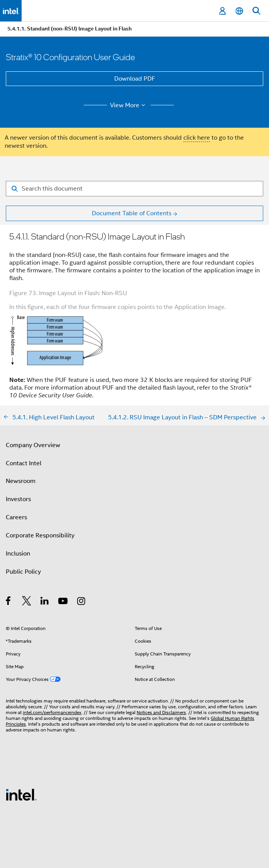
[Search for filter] (134, 189)
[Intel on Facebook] (9, 602)
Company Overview (33, 445)
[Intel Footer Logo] (21, 794)
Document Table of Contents (132, 213)
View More (129, 105)
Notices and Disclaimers (161, 712)
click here (197, 138)
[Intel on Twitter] (27, 602)
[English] (239, 11)
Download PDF (135, 79)
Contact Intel (24, 463)
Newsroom (21, 481)
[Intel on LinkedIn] (45, 602)
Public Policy (23, 572)
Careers (16, 517)
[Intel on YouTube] (63, 602)
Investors (18, 499)
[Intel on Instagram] (82, 602)
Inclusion (18, 554)
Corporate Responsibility (40, 535)
